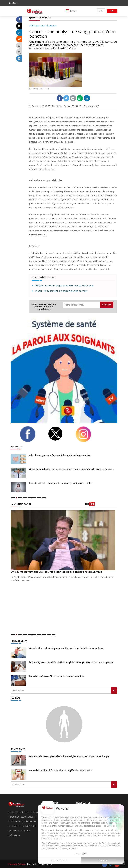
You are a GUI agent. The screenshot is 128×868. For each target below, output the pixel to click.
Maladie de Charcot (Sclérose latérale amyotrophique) (57, 676)
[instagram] (87, 434)
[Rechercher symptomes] (114, 784)
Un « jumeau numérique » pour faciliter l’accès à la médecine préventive (56, 572)
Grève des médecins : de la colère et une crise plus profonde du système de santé (71, 469)
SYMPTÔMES (18, 749)
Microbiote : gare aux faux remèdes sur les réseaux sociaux (60, 455)
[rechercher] (101, 11)
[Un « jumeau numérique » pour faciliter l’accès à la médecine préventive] (64, 540)
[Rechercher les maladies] (114, 690)
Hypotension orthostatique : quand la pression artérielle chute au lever (66, 648)
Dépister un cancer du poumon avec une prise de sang (64, 285)
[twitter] (59, 434)
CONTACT (13, 3)
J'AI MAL (15, 698)
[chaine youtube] (101, 505)
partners (60, 817)
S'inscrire (107, 305)
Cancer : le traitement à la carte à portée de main (61, 291)
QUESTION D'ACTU (40, 18)
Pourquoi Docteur (17, 864)
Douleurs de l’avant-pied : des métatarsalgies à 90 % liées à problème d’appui (69, 756)
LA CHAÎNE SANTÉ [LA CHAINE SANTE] (21, 504)
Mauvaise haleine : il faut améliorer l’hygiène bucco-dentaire (61, 770)
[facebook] (32, 434)
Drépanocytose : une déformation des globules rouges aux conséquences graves (71, 662)
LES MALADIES (19, 641)
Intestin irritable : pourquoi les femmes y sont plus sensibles (61, 483)
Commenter (91, 106)
